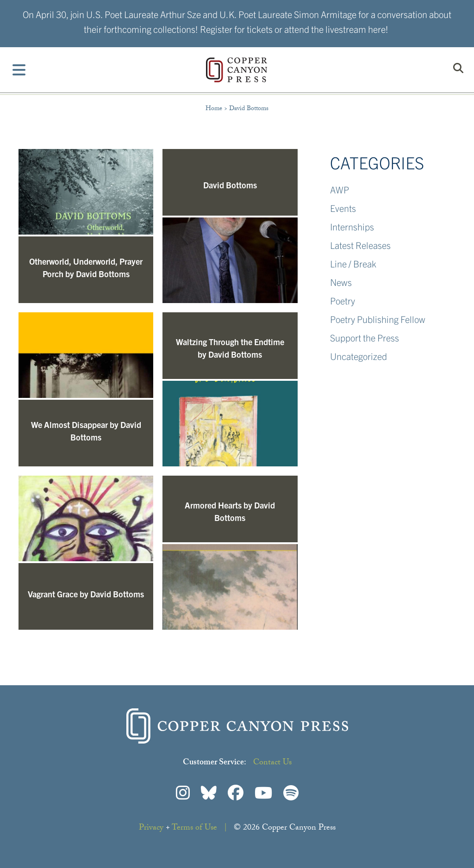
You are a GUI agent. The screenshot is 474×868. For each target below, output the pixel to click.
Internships (352, 226)
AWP (340, 189)
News (341, 282)
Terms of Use (194, 828)
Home (214, 109)
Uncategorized (359, 356)
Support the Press (365, 338)
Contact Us (272, 763)
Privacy (151, 828)
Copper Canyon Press (237, 70)
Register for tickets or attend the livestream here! (294, 29)
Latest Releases (360, 245)
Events (343, 208)
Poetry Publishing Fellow (378, 319)
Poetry (343, 301)
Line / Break (353, 263)
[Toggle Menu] (19, 70)
